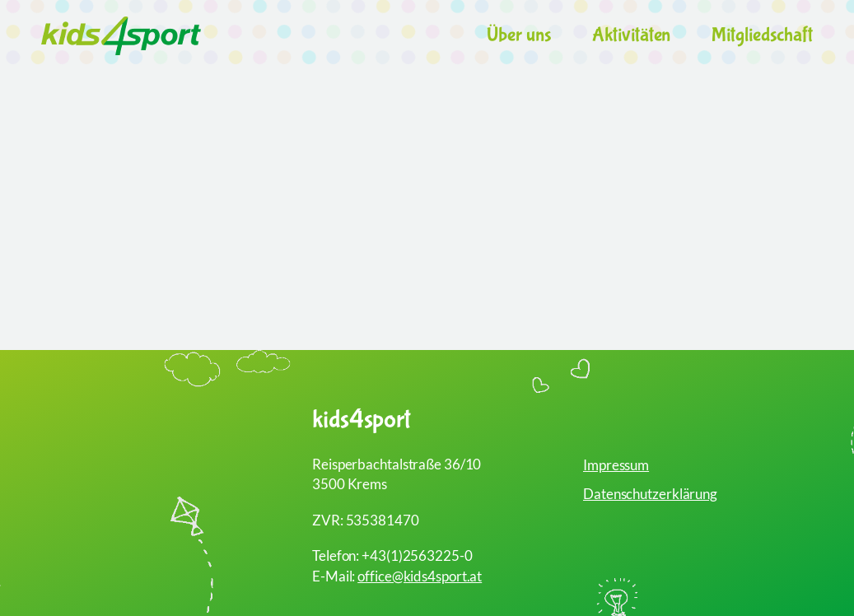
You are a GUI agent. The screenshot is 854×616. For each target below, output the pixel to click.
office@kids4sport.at (420, 576)
